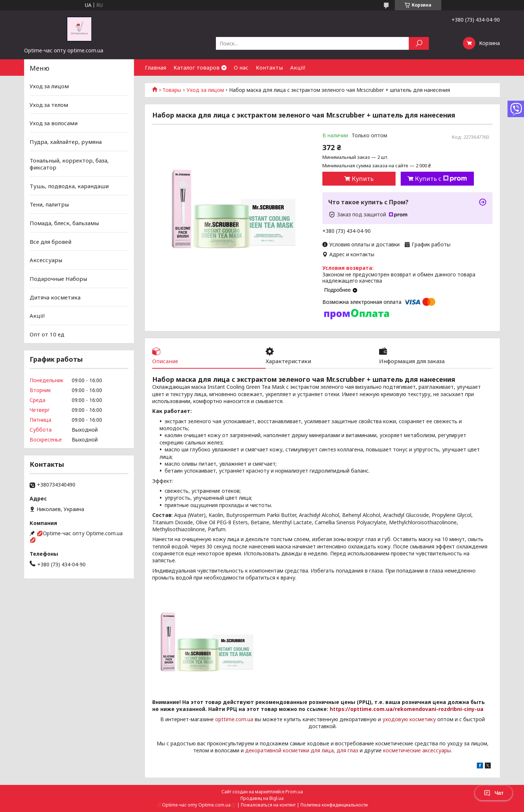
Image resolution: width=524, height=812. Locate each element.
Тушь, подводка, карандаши (69, 186)
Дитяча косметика (55, 297)
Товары (172, 90)
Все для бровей (50, 242)
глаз (353, 750)
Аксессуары (46, 260)
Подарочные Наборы (58, 279)
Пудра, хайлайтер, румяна (66, 142)
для (341, 750)
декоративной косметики (277, 750)
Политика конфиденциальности (334, 805)
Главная (156, 67)
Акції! (298, 67)
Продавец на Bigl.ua (262, 798)
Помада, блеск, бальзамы (64, 223)
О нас (241, 67)
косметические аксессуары (417, 750)
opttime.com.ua (234, 719)
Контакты (269, 67)
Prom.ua (294, 792)
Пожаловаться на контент (268, 805)
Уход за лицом (205, 90)
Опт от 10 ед (47, 334)
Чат (494, 793)
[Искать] (419, 43)
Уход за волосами (54, 123)
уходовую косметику (409, 719)
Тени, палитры (49, 204)
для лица (322, 750)
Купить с (441, 179)
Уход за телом (49, 105)
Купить (363, 179)
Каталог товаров (196, 67)
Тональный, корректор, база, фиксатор (69, 164)
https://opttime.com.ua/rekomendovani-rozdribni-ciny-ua (407, 709)
